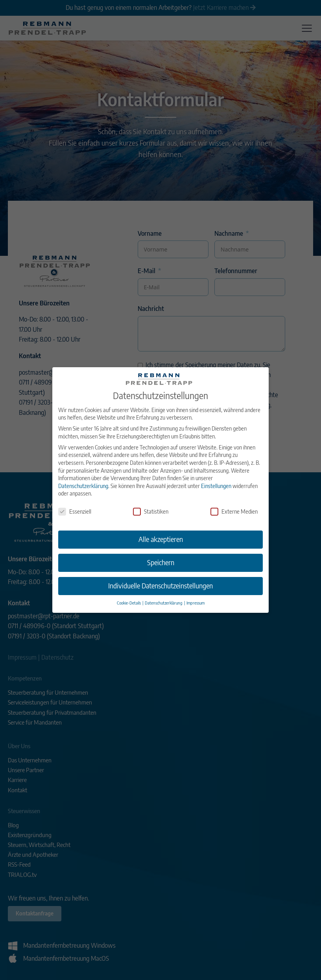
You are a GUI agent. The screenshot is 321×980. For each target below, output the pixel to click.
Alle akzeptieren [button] (161, 528)
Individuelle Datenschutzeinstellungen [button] (160, 575)
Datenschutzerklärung (83, 474)
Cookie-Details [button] (129, 592)
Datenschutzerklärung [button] (164, 592)
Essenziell (75, 500)
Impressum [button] (196, 592)
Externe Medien (234, 500)
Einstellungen (216, 474)
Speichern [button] (161, 551)
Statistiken (151, 500)
